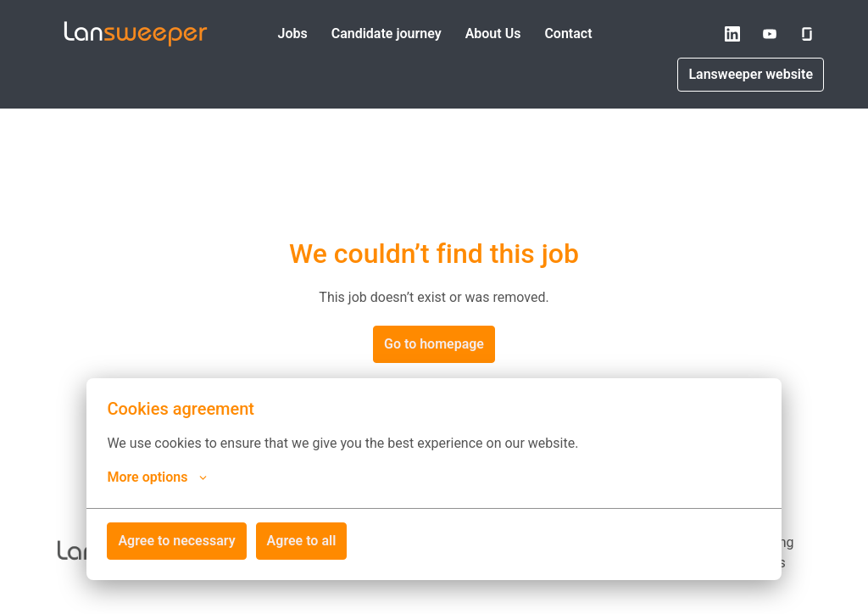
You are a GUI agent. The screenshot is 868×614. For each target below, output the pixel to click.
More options (157, 477)
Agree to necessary (176, 541)
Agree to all (302, 541)
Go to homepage (434, 344)
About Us (493, 33)
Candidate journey (387, 33)
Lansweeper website (751, 74)
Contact (568, 33)
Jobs (292, 33)
